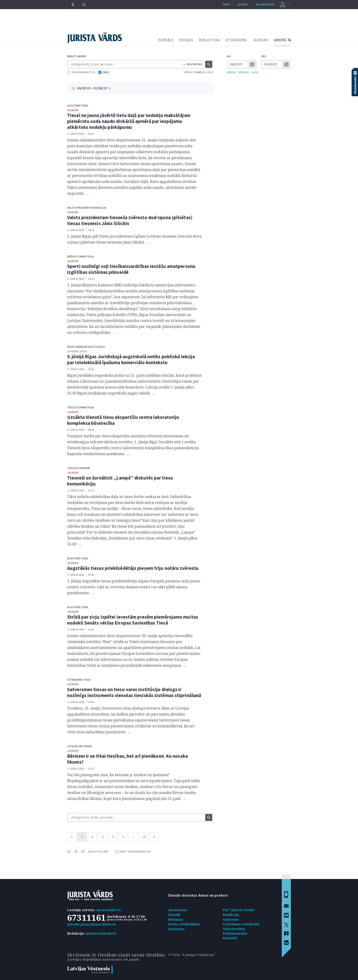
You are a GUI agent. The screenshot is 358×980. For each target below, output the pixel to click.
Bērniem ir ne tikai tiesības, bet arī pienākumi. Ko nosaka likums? (128, 759)
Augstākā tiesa (78, 105)
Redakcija (231, 915)
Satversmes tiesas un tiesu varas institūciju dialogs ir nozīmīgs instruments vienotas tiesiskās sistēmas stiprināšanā (134, 692)
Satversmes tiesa (79, 680)
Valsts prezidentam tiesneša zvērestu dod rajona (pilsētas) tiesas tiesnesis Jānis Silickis (130, 220)
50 (83, 851)
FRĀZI (104, 72)
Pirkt (226, 4)
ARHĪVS (280, 40)
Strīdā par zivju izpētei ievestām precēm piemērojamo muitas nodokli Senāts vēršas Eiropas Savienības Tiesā (133, 620)
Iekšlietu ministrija (80, 256)
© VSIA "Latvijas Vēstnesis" (192, 955)
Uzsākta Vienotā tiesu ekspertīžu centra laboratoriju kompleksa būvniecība (123, 420)
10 (69, 851)
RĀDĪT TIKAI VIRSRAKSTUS (133, 852)
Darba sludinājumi (184, 924)
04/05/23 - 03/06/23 (92, 88)
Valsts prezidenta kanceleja (87, 208)
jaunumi (73, 110)
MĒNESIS (244, 72)
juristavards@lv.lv (101, 933)
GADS (255, 72)
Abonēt (243, 4)
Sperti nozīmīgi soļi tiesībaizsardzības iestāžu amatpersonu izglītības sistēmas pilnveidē (131, 269)
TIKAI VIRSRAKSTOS (81, 72)
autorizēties (265, 4)
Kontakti (230, 938)
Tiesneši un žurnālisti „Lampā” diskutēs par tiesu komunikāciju (120, 481)
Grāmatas (176, 929)
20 (76, 851)
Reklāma (176, 919)
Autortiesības (234, 929)
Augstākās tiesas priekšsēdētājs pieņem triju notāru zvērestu (133, 568)
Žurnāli (174, 915)
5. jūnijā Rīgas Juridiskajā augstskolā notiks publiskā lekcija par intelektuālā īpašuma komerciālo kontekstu (131, 359)
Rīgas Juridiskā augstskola (86, 347)
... (133, 837)
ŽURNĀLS (166, 40)
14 (144, 837)
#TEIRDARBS (236, 40)
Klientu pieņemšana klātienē (92, 924)
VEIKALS (186, 40)
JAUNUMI (261, 40)
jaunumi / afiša (77, 351)
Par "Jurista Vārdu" (239, 910)
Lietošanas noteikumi (241, 924)
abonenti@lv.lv (109, 910)
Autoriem (231, 919)
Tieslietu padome (79, 468)
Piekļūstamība (235, 933)
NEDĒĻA (232, 72)
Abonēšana (178, 910)
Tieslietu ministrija (81, 407)
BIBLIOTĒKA (209, 40)
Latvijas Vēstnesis (80, 746)
